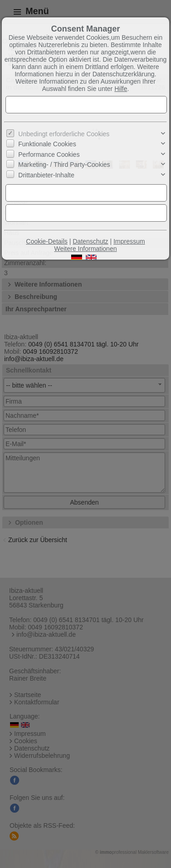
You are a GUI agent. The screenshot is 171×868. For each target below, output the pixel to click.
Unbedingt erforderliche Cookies (64, 134)
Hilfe (121, 89)
